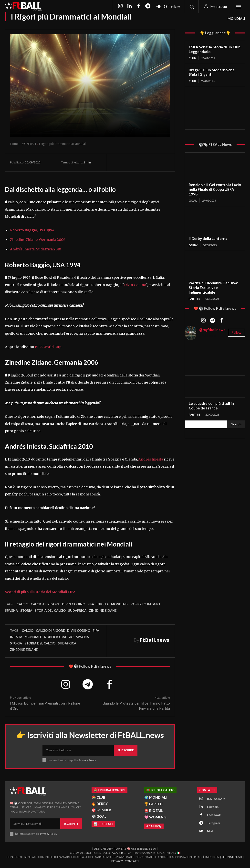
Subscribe (126, 750)
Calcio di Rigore (45, 604)
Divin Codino (135, 285)
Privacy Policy (87, 760)
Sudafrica (77, 611)
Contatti (132, 861)
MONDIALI (236, 19)
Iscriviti (71, 824)
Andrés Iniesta (151, 459)
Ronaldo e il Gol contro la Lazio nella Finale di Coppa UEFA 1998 (215, 189)
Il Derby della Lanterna (208, 238)
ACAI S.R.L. (119, 853)
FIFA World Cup (48, 347)
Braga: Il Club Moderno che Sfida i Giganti (212, 72)
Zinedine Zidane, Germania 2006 (38, 240)
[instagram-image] (195, 354)
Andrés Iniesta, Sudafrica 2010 (36, 249)
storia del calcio (50, 611)
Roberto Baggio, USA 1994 (32, 230)
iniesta (103, 604)
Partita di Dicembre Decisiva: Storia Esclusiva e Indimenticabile (213, 288)
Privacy (117, 861)
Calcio (22, 604)
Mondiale (120, 604)
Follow (236, 333)
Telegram (214, 823)
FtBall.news (155, 640)
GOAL (193, 200)
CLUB (192, 58)
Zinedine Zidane (103, 611)
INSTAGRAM (216, 799)
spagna (11, 611)
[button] (192, 7)
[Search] (236, 424)
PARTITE (194, 299)
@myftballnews (212, 330)
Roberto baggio (145, 604)
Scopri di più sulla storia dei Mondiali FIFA (40, 592)
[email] (78, 750)
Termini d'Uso (232, 857)
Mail (210, 831)
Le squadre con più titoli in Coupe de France (211, 406)
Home (14, 144)
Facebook (214, 815)
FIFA (91, 604)
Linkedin (213, 807)
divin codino (74, 604)
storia (26, 611)
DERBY (193, 245)
